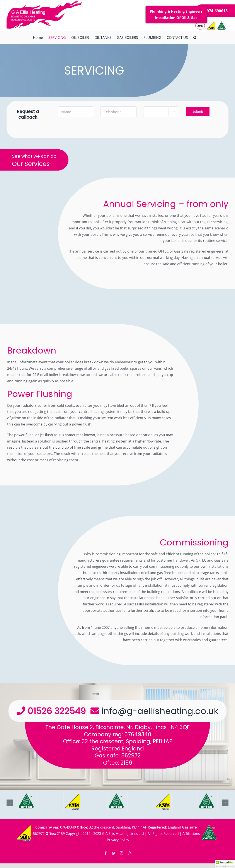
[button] (195, 38)
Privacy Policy (118, 840)
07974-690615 (215, 11)
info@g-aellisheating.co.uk (160, 711)
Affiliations (191, 834)
